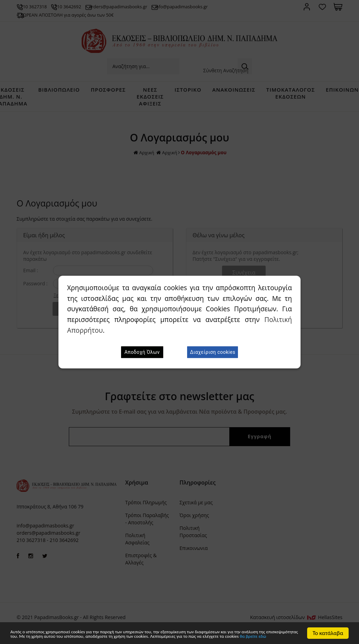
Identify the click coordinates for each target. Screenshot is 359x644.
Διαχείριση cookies (213, 352)
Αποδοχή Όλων (142, 352)
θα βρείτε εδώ (144, 637)
